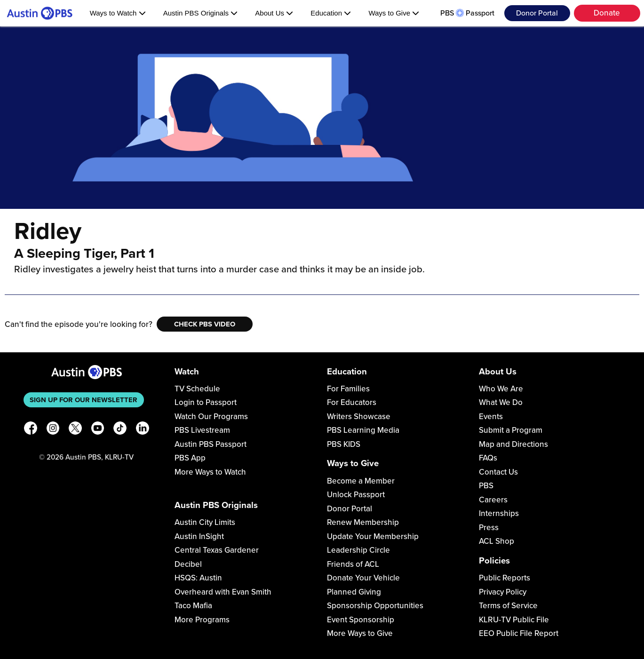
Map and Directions (513, 444)
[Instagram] (53, 430)
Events (491, 417)
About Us (274, 13)
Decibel (188, 564)
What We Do (501, 402)
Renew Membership (363, 522)
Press (489, 528)
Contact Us (498, 472)
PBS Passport (467, 13)
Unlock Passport (356, 495)
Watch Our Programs (211, 417)
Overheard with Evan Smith (223, 592)
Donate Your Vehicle (363, 578)
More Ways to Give (360, 633)
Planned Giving (354, 592)
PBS (486, 486)
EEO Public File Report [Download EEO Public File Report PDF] (519, 633)
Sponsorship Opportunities (375, 606)
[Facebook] (31, 430)
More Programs (202, 620)
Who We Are (501, 389)
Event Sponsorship (361, 620)
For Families (348, 389)
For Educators (352, 402)
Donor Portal (537, 13)
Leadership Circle (358, 550)
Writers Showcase (359, 417)
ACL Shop (497, 541)
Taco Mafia (193, 606)
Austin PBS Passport (211, 444)
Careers (493, 500)
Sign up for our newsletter (83, 400)
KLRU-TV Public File (514, 620)
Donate (607, 13)
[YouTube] (98, 430)
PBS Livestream (202, 430)
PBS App (190, 458)
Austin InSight (199, 536)
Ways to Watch (118, 13)
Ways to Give (394, 13)
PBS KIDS (344, 444)
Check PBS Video (205, 324)
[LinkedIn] (143, 430)
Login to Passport (206, 402)
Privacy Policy (503, 592)
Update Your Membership (373, 536)
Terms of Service (508, 606)
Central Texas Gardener (217, 550)
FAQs (488, 458)
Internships (499, 513)
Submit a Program (511, 430)
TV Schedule (197, 389)
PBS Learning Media (363, 430)
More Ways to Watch (210, 472)
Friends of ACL (353, 564)
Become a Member (361, 481)
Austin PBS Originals (200, 13)
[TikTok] (120, 430)
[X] (75, 430)
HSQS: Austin (198, 578)
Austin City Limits (205, 522)
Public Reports (505, 578)
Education (331, 13)
